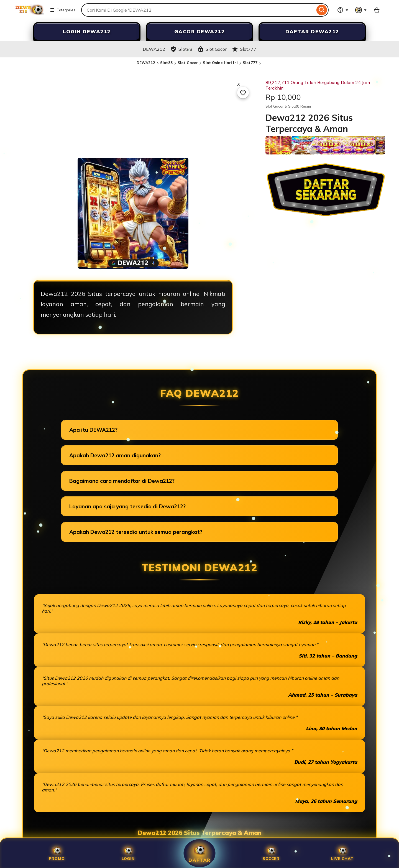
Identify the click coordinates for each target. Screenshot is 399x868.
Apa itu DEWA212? (93, 430)
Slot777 (250, 63)
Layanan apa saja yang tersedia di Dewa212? (127, 506)
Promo (57, 853)
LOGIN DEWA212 (87, 31)
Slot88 (166, 63)
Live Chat (342, 853)
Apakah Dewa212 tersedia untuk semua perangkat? (136, 532)
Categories (63, 10)
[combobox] (198, 10)
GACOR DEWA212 (200, 31)
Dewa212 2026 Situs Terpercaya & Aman (200, 833)
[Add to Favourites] (243, 93)
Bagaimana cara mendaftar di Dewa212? (122, 481)
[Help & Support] (343, 10)
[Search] (322, 10)
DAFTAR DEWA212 (312, 31)
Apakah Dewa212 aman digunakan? (115, 455)
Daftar (199, 853)
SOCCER (271, 853)
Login (128, 853)
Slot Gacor (188, 63)
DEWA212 (146, 63)
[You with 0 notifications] (361, 10)
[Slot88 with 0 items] (377, 10)
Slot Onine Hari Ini (220, 63)
